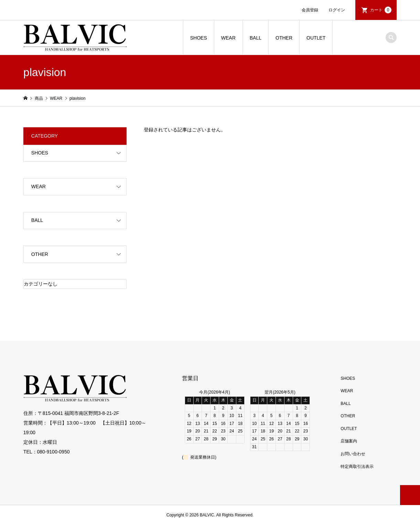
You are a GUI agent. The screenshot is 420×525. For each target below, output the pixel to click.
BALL (256, 38)
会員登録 (310, 10)
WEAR (228, 38)
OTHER (284, 38)
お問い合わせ (353, 454)
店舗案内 (349, 441)
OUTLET (316, 38)
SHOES (199, 38)
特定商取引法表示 (357, 467)
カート (381, 10)
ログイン (337, 10)
